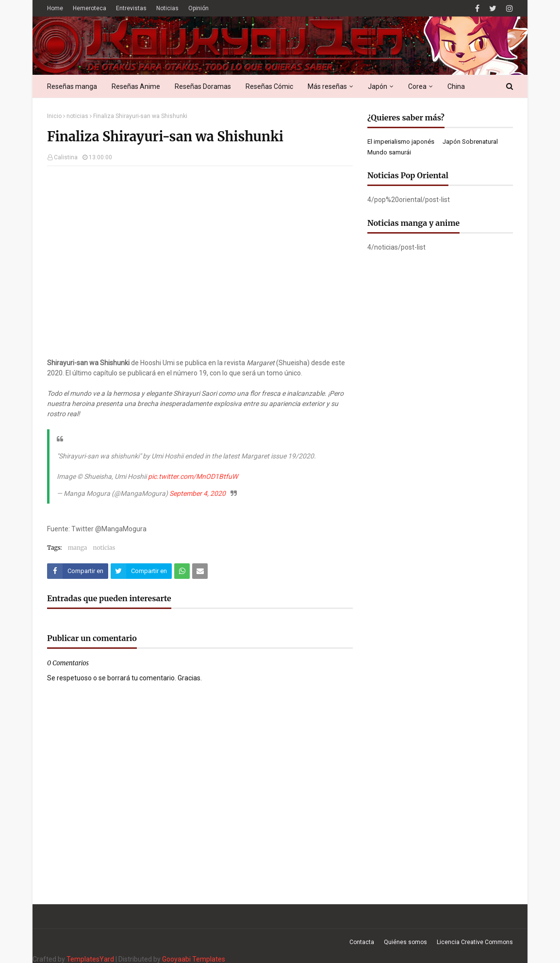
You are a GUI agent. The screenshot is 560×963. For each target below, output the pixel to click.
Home (55, 8)
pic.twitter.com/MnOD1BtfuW (193, 476)
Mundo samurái (389, 152)
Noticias (167, 8)
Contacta (362, 942)
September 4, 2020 (198, 493)
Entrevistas (131, 8)
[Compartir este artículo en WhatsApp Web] (182, 571)
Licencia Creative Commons (475, 942)
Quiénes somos (405, 942)
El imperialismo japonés (401, 142)
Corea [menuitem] (417, 86)
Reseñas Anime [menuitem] (136, 86)
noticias (77, 116)
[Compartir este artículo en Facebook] (78, 571)
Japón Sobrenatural (470, 142)
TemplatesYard (90, 959)
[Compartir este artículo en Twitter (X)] (141, 571)
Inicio (54, 116)
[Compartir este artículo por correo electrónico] (200, 571)
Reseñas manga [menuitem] (72, 86)
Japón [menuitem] (378, 86)
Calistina (66, 157)
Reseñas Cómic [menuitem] (269, 86)
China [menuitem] (456, 86)
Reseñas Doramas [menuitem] (203, 86)
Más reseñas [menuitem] (327, 86)
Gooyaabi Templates (194, 959)
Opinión (198, 8)
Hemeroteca (90, 8)
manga (78, 548)
